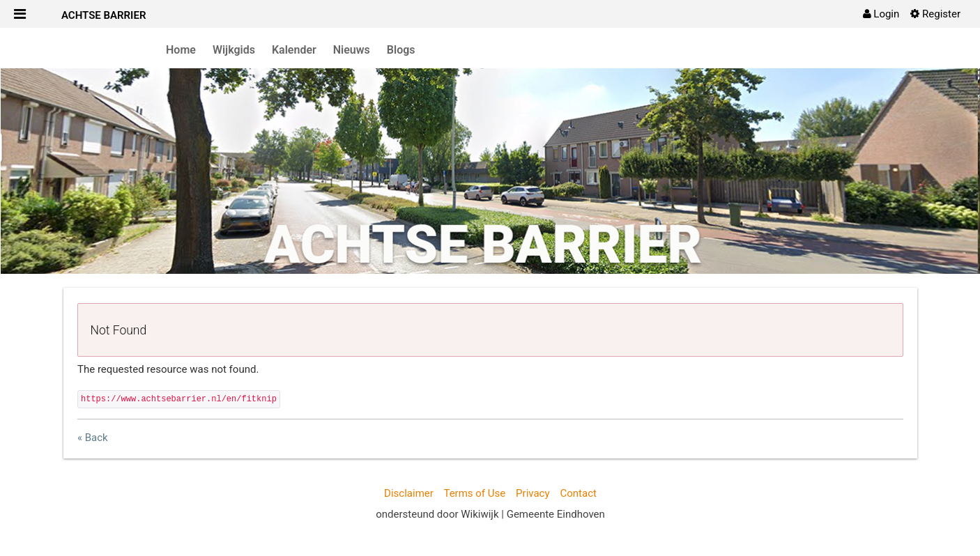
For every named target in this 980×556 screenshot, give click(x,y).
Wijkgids (234, 50)
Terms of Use (474, 493)
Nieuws (352, 50)
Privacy (533, 493)
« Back (93, 438)
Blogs (401, 50)
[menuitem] (881, 14)
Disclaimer (409, 493)
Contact (578, 493)
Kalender (294, 50)
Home (181, 50)
